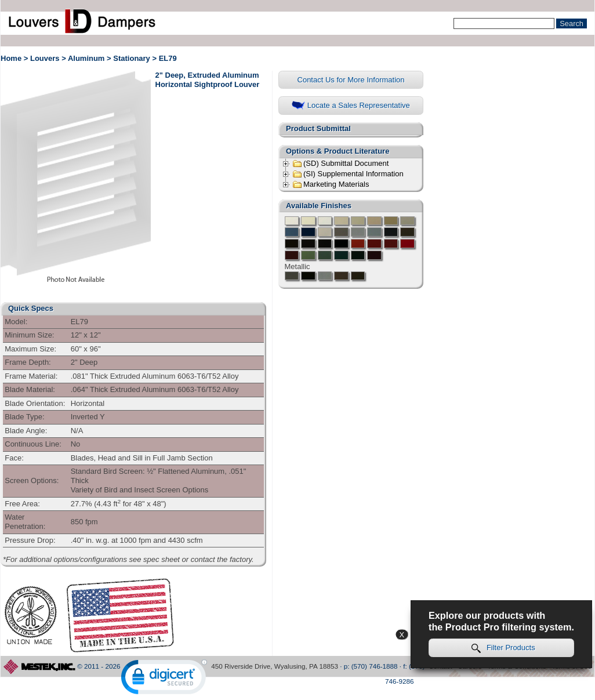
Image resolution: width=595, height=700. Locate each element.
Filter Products (503, 648)
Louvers (45, 58)
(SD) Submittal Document (340, 164)
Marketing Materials (331, 184)
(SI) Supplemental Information (348, 174)
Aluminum (86, 58)
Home (11, 58)
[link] (164, 679)
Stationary (132, 58)
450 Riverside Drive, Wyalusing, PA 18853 (275, 666)
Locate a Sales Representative (351, 106)
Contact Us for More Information (351, 80)
